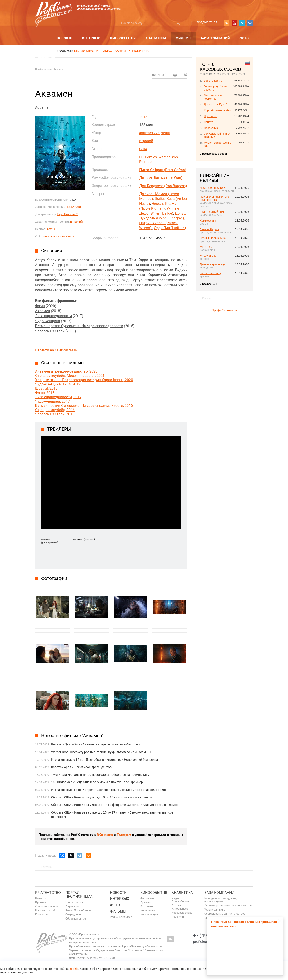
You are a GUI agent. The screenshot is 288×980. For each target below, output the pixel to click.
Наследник (211, 128)
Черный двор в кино (213, 238)
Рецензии (178, 917)
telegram (242, 23)
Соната (209, 122)
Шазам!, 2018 (46, 388)
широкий (76, 222)
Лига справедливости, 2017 (58, 397)
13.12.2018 (74, 207)
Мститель (206, 247)
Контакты (41, 915)
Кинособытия (123, 38)
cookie (74, 969)
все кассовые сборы (215, 154)
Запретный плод (210, 273)
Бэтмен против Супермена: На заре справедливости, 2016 (84, 406)
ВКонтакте (105, 835)
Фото (244, 38)
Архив (51, 229)
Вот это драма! (213, 81)
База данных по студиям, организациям (220, 900)
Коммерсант (208, 221)
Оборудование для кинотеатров (225, 914)
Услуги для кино (215, 910)
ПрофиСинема (43, 69)
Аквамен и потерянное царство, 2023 (66, 371)
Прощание (211, 116)
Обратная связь (76, 919)
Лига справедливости (53, 316)
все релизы (209, 284)
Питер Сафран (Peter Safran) (163, 170)
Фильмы (183, 38)
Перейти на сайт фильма (56, 350)
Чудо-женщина (48, 321)
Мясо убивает (209, 256)
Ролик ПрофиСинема (79, 911)
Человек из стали (50, 331)
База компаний (215, 38)
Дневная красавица (213, 264)
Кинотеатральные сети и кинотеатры (228, 906)
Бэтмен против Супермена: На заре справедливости (79, 326)
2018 (143, 117)
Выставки (147, 906)
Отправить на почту (186, 74)
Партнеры (72, 906)
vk (250, 23)
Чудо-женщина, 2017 (52, 401)
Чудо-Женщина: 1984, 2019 (58, 384)
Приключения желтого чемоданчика (214, 198)
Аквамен (43, 311)
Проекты (41, 902)
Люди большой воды (213, 188)
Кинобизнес (139, 51)
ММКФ (107, 51)
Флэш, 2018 (45, 393)
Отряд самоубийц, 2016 (55, 410)
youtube (234, 23)
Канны (120, 51)
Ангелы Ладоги (210, 229)
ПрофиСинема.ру (224, 310)
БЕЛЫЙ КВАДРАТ (87, 51)
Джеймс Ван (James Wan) (161, 178)
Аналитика (156, 38)
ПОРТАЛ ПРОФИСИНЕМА (79, 895)
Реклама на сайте (47, 911)
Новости (65, 38)
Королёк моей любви (217, 110)
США (143, 149)
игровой (146, 141)
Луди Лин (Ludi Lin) (170, 228)
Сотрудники (73, 915)
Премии (145, 902)
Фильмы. (58, 69)
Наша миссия (74, 902)
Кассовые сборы (182, 913)
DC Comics (148, 157)
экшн (166, 133)
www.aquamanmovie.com (60, 236)
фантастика (149, 133)
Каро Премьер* (67, 214)
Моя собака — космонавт (213, 97)
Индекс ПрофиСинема (181, 900)
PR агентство (48, 893)
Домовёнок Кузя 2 (216, 105)
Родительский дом (212, 212)
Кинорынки (148, 911)
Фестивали (147, 898)
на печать (175, 75)
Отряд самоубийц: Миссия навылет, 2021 (70, 376)
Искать (178, 23)
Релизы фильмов (121, 917)
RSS (226, 23)
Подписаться (207, 22)
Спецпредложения (47, 906)
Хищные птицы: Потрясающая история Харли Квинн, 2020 (84, 380)
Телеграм (124, 835)
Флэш (40, 306)
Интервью (91, 38)
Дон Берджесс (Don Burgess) (163, 186)
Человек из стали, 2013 (55, 414)
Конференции (149, 915)
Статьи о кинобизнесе (180, 907)
